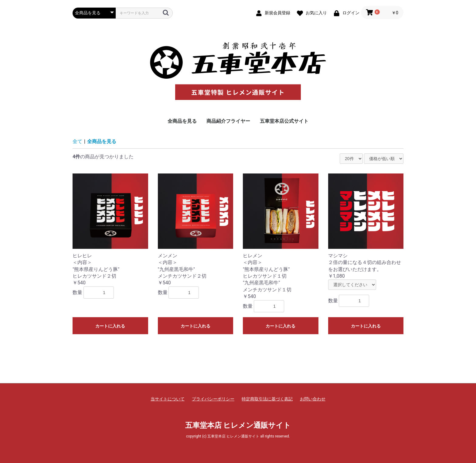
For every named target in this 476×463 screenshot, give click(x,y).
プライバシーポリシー (213, 399)
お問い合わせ (313, 399)
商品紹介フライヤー (228, 121)
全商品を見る (182, 121)
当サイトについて (168, 399)
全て (77, 141)
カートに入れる (110, 326)
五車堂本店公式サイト (284, 121)
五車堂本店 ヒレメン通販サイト (238, 425)
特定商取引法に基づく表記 (267, 399)
